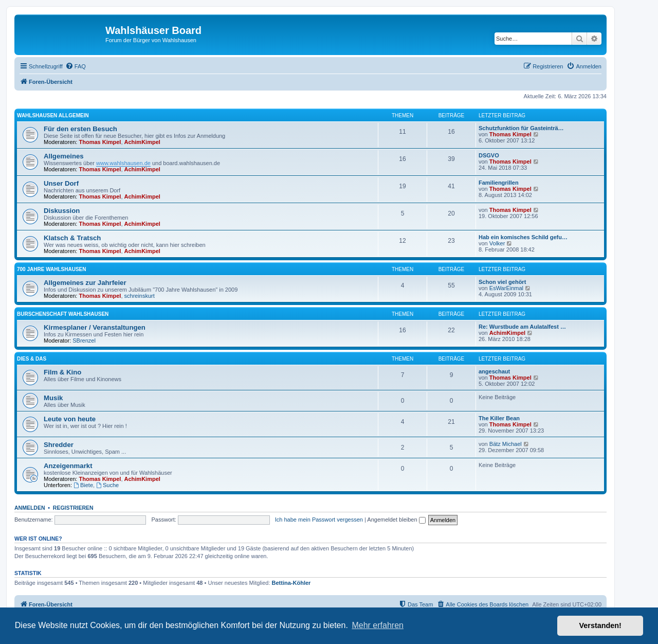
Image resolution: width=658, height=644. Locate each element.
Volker (497, 243)
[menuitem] (76, 66)
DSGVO (489, 155)
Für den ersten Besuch (80, 129)
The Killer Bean (499, 418)
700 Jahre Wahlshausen (51, 269)
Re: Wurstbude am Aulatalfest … (522, 327)
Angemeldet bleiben (396, 520)
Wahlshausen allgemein (53, 115)
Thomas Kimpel (100, 142)
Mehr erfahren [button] (378, 625)
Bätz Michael (506, 444)
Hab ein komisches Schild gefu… (523, 237)
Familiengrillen (499, 183)
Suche (107, 485)
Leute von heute (70, 419)
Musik (53, 398)
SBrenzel (84, 341)
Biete (83, 485)
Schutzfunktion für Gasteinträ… (521, 128)
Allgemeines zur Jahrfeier (85, 283)
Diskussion (62, 211)
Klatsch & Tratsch (72, 238)
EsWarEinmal (506, 288)
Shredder (59, 445)
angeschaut (494, 371)
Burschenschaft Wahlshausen (63, 314)
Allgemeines (64, 156)
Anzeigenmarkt (68, 466)
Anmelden (30, 508)
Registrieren (73, 508)
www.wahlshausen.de (123, 163)
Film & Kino (62, 372)
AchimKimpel (142, 142)
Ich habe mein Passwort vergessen (319, 520)
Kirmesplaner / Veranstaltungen (95, 327)
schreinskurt (140, 296)
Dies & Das (32, 359)
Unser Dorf (61, 183)
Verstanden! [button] (600, 625)
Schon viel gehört (502, 282)
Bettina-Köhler (291, 583)
